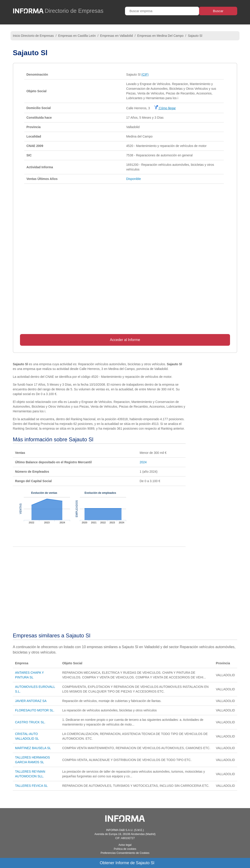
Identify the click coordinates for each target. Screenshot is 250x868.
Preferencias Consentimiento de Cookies (125, 853)
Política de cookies (125, 849)
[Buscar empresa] (162, 11)
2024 (143, 462)
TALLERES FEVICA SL (31, 786)
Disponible (133, 179)
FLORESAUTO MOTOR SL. (35, 710)
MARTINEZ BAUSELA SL (33, 748)
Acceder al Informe (125, 340)
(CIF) (145, 74)
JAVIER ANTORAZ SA (31, 701)
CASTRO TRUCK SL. (30, 722)
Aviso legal (125, 845)
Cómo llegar (165, 108)
